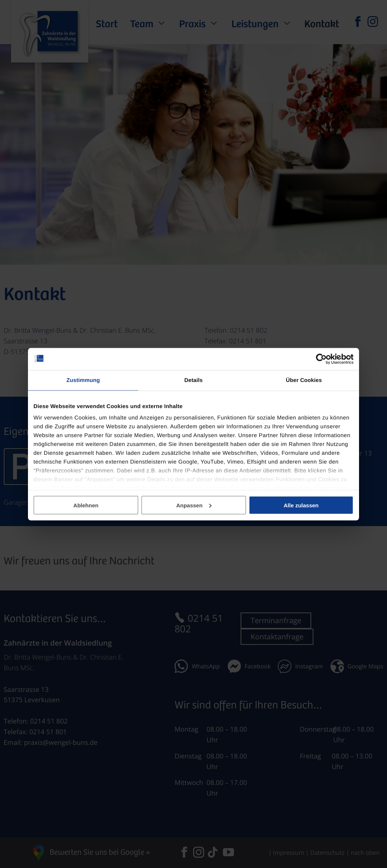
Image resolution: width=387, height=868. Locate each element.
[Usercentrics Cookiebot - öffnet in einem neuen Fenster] (321, 359)
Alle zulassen (301, 505)
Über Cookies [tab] (304, 380)
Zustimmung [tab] (83, 380)
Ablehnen (86, 505)
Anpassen (194, 505)
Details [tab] (193, 380)
